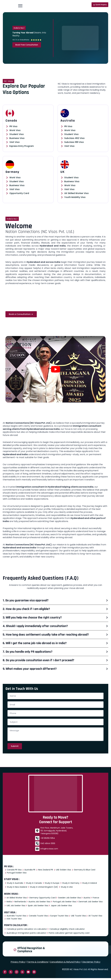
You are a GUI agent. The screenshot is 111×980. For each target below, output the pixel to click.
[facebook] (5, 974)
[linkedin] (22, 974)
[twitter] (11, 974)
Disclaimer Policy (91, 964)
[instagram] (17, 974)
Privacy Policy (18, 964)
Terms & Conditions (38, 964)
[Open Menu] (20, 6)
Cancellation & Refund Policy (65, 964)
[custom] (34, 974)
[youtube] (28, 974)
